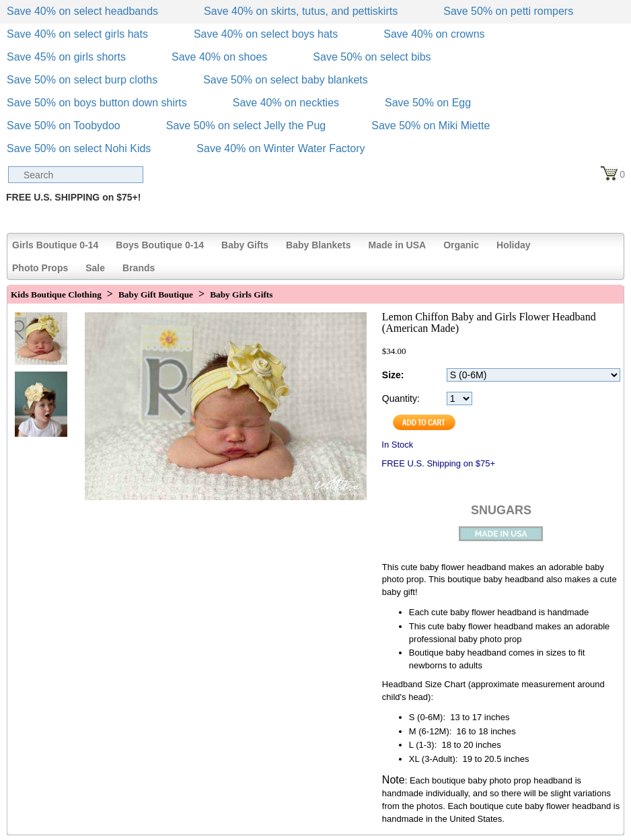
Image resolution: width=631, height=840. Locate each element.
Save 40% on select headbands (82, 11)
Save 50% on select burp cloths (82, 80)
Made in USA (398, 245)
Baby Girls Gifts (241, 294)
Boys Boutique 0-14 (160, 245)
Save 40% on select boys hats (266, 34)
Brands (139, 268)
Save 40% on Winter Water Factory (281, 148)
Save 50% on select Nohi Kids (79, 148)
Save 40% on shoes (219, 57)
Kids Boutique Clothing (56, 294)
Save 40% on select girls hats (77, 34)
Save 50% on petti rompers (508, 11)
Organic (461, 245)
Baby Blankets (318, 245)
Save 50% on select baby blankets (286, 80)
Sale (95, 268)
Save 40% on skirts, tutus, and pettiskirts (301, 11)
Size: (393, 375)
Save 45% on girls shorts (66, 57)
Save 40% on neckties (286, 103)
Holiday (514, 245)
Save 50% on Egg (428, 103)
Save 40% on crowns (434, 34)
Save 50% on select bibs (372, 57)
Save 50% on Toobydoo (64, 126)
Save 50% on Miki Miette (431, 126)
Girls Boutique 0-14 (55, 245)
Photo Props (40, 268)
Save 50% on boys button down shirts (97, 103)
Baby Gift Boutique (156, 294)
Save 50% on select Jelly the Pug (246, 126)
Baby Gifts (245, 245)
